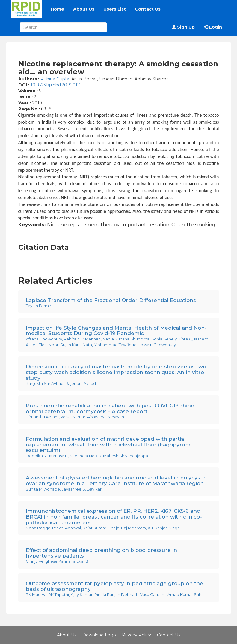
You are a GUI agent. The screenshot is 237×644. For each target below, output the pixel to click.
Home (57, 9)
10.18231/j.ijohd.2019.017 (55, 85)
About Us (84, 9)
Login (213, 27)
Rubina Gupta (55, 79)
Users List (115, 9)
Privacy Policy (136, 635)
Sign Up (183, 27)
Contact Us (148, 9)
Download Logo (99, 635)
